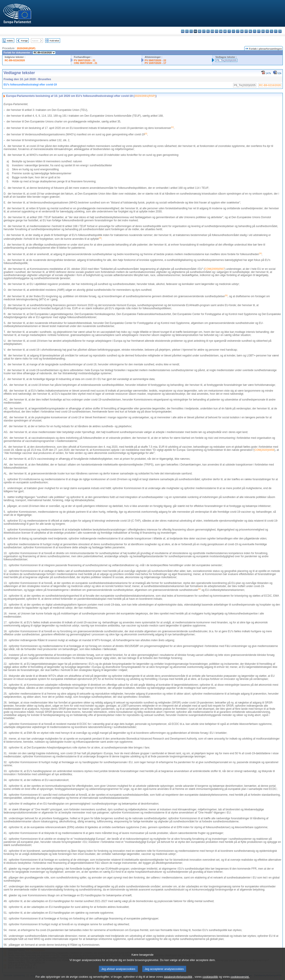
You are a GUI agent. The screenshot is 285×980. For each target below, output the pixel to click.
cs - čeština (191, 31)
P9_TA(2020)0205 (226, 60)
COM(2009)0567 (215, 269)
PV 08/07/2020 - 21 (85, 60)
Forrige (24, 41)
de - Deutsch (200, 31)
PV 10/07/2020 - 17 (155, 63)
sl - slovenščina (272, 31)
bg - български (183, 31)
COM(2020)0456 (264, 450)
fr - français (217, 31)
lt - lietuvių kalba (238, 31)
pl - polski (255, 31)
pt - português (259, 31)
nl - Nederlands (250, 31)
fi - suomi (276, 31)
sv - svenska (280, 31)
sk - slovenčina (267, 31)
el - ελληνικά (208, 31)
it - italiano (229, 31)
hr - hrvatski (225, 31)
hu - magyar (242, 31)
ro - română (263, 31)
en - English (212, 31)
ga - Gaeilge (221, 31)
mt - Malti (246, 31)
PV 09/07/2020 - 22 (155, 60)
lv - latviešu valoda (233, 31)
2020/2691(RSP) (26, 48)
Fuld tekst (55, 41)
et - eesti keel (204, 31)
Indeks (10, 41)
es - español (187, 31)
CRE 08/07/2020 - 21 (86, 63)
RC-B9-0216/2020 (15, 60)
